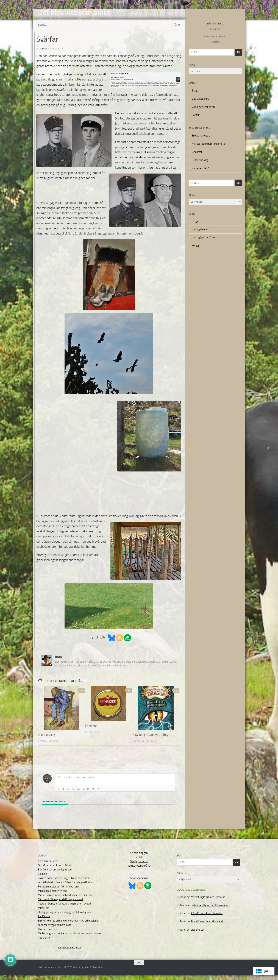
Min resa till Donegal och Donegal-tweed (60, 905)
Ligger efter (197, 935)
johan (43, 54)
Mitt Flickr (43, 913)
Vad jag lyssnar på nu (203, 112)
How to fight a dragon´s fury (150, 740)
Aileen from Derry (48, 866)
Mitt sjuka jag (46, 740)
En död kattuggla (201, 141)
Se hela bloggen (139, 858)
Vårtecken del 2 (200, 174)
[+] (99, 794)
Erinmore (91, 731)
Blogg (42, 30)
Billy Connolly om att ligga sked (55, 875)
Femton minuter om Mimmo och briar (59, 892)
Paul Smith (44, 922)
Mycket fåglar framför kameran (209, 149)
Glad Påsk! (198, 157)
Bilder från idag (200, 165)
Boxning (42, 879)
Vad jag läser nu (200, 104)
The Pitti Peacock (47, 934)
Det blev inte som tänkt (74, 12)
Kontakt (196, 120)
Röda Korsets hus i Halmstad (207, 919)
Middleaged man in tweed (52, 896)
